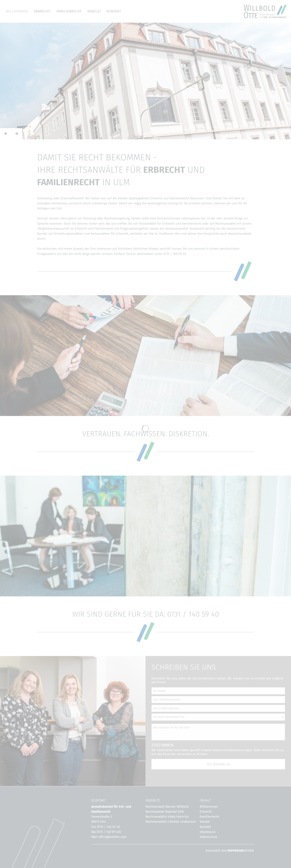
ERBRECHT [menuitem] (42, 11)
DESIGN (249, 851)
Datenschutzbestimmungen (233, 750)
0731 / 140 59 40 (175, 254)
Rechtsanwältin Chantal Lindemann (171, 822)
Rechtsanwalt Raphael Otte (165, 812)
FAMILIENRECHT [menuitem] (69, 11)
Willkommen (209, 807)
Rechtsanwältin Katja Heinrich (167, 817)
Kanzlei (205, 822)
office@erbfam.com (112, 837)
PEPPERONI (235, 851)
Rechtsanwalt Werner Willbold (167, 807)
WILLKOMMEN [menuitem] (17, 11)
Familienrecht (209, 817)
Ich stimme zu (218, 764)
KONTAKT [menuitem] (114, 11)
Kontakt (205, 827)
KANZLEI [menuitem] (94, 11)
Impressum (208, 832)
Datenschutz (208, 837)
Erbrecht (206, 812)
